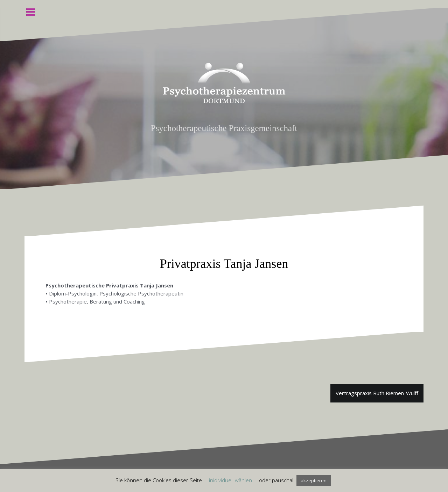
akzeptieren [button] (314, 480)
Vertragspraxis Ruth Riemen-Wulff (377, 393)
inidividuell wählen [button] (230, 480)
